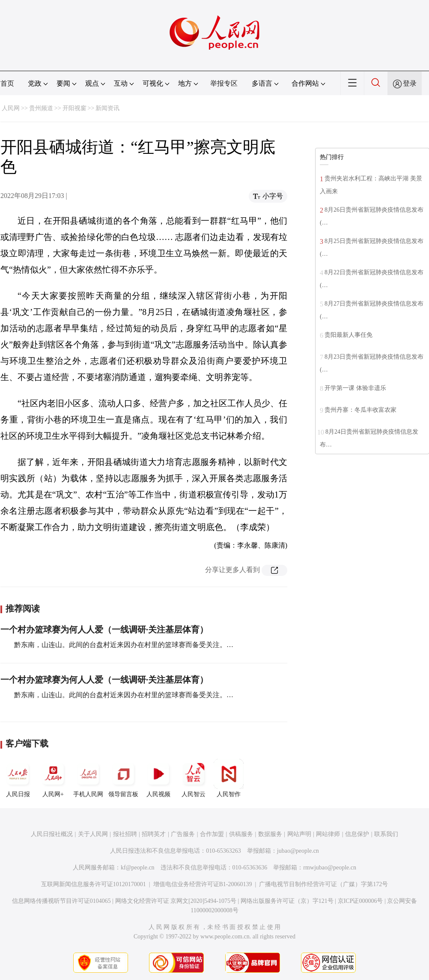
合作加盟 (212, 834)
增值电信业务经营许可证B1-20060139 (203, 884)
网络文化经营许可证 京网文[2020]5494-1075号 (176, 901)
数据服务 (270, 834)
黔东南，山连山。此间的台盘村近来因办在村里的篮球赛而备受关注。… (124, 645)
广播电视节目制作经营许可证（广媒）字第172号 (323, 884)
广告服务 (183, 834)
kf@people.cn (138, 868)
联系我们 (386, 834)
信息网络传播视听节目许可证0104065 (61, 901)
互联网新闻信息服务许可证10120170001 (94, 884)
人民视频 (158, 778)
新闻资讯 (107, 108)
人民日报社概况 (52, 834)
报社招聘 (125, 834)
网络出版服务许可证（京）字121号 (287, 901)
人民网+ (53, 778)
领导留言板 (123, 778)
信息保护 (357, 834)
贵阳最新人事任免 (349, 335)
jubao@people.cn (298, 851)
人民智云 (194, 778)
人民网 (11, 108)
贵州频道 (41, 108)
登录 (410, 83)
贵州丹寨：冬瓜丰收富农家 (360, 410)
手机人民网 (88, 778)
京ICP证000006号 (360, 901)
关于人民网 (93, 834)
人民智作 (229, 778)
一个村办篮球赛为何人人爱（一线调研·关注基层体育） (104, 629)
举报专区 (224, 83)
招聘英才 (154, 834)
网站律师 (328, 834)
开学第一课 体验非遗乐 (355, 388)
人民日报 (18, 778)
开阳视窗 (74, 108)
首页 (7, 83)
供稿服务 (241, 834)
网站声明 (299, 834)
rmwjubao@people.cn (330, 868)
